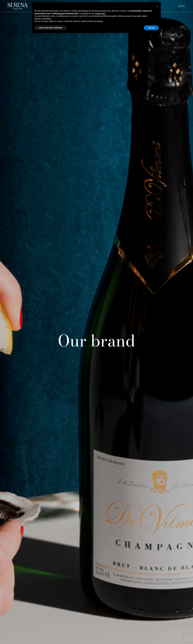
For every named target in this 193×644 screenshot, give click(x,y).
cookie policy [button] (100, 14)
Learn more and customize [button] (50, 28)
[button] (157, 6)
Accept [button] (151, 28)
